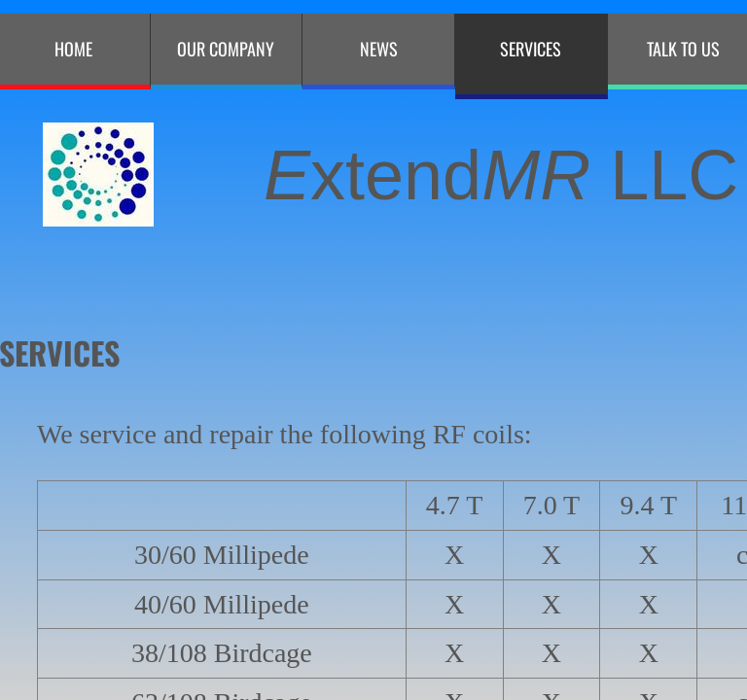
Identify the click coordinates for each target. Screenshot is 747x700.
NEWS (379, 49)
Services (531, 49)
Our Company (226, 49)
